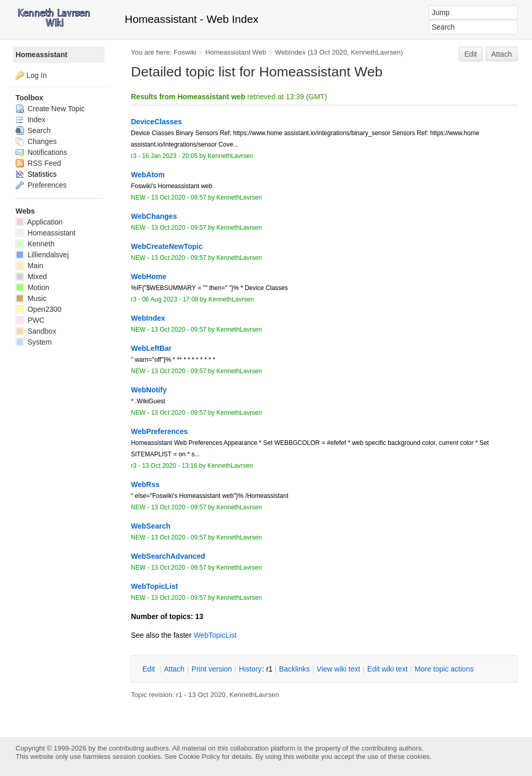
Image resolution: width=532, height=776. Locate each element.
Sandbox (36, 331)
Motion (32, 287)
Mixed (31, 277)
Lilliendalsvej (42, 255)
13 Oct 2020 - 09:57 (179, 198)
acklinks (294, 669)
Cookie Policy (199, 757)
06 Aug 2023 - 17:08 (170, 299)
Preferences (41, 185)
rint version (212, 669)
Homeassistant (42, 55)
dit (150, 669)
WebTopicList (215, 635)
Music (31, 298)
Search (33, 130)
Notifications (41, 152)
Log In (37, 75)
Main (29, 266)
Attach (502, 54)
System (34, 342)
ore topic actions (444, 669)
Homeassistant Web (236, 52)
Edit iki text (388, 669)
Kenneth (35, 244)
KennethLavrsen (376, 52)
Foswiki (185, 52)
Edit (471, 54)
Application (39, 222)
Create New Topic (50, 109)
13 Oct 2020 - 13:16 (169, 466)
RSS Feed (38, 163)
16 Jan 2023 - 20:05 (170, 156)
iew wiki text (339, 669)
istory (250, 669)
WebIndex (290, 52)
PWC (30, 320)
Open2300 (38, 309)
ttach (174, 669)
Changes (36, 141)
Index (30, 120)
